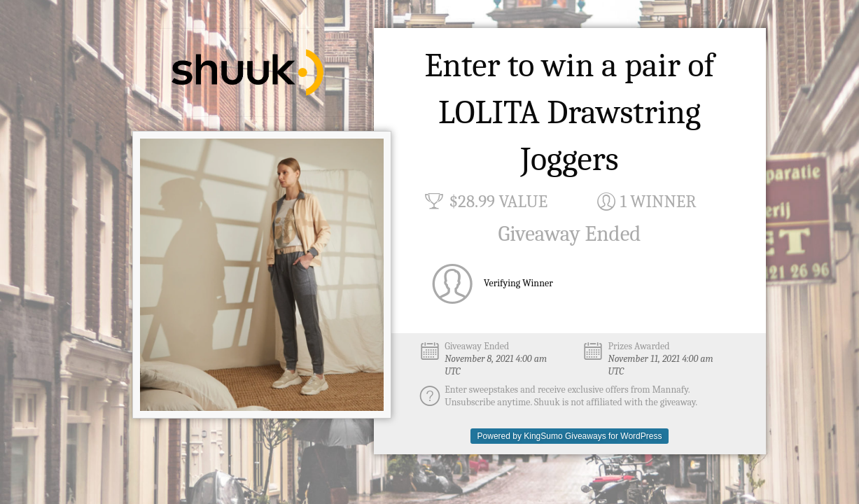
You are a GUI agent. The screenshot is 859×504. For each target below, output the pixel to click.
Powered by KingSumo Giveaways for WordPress (570, 436)
